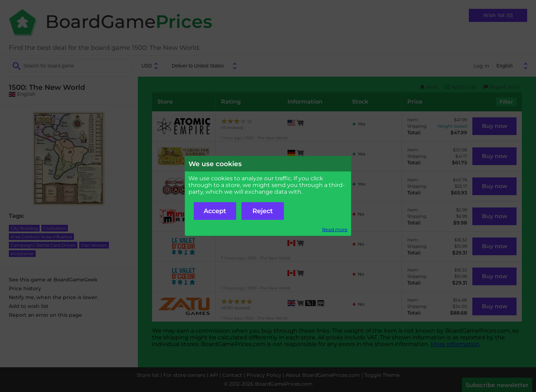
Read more (335, 230)
